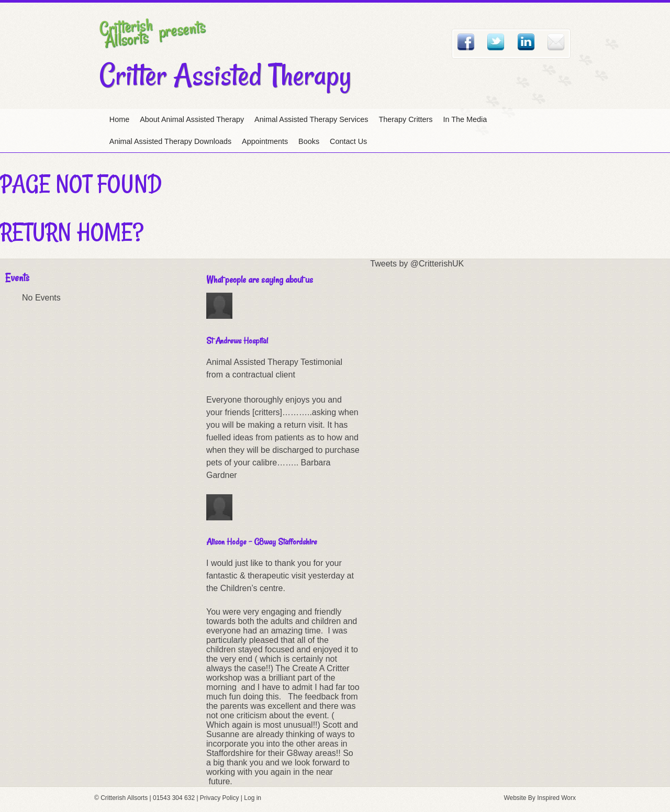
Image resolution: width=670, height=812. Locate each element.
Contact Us (348, 141)
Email (556, 42)
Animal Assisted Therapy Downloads (170, 141)
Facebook (466, 42)
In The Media (465, 119)
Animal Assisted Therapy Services (311, 119)
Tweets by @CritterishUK (417, 264)
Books (309, 141)
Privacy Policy (220, 798)
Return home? (72, 232)
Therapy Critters (405, 119)
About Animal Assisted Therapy (192, 119)
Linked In (526, 42)
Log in (253, 798)
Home (119, 119)
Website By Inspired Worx (540, 798)
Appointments (265, 141)
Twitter (496, 42)
